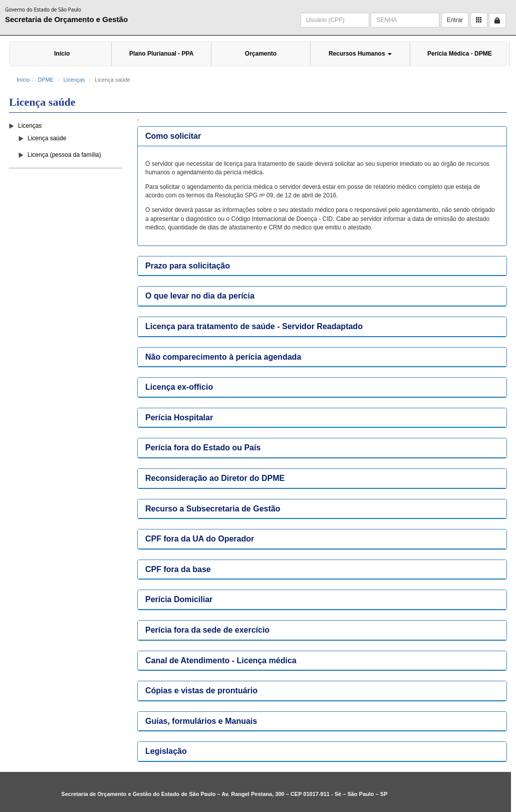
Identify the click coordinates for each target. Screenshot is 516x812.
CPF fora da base (178, 569)
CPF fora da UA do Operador (200, 539)
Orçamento (261, 54)
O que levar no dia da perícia (200, 296)
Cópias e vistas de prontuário (201, 691)
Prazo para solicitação (188, 266)
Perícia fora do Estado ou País (203, 448)
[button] (479, 20)
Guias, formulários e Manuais (201, 721)
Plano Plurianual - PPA (161, 54)
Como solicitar (173, 136)
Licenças (74, 80)
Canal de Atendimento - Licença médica (221, 660)
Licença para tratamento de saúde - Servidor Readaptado (254, 326)
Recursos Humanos (360, 54)
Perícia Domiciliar (179, 599)
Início (62, 54)
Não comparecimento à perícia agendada (223, 357)
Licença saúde (47, 138)
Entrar (455, 20)
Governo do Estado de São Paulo (43, 10)
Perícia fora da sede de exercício (207, 630)
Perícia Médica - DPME (460, 54)
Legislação (166, 751)
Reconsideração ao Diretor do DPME (215, 478)
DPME (46, 80)
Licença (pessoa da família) (64, 155)
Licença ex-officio (179, 387)
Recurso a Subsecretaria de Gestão (213, 509)
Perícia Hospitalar (179, 418)
